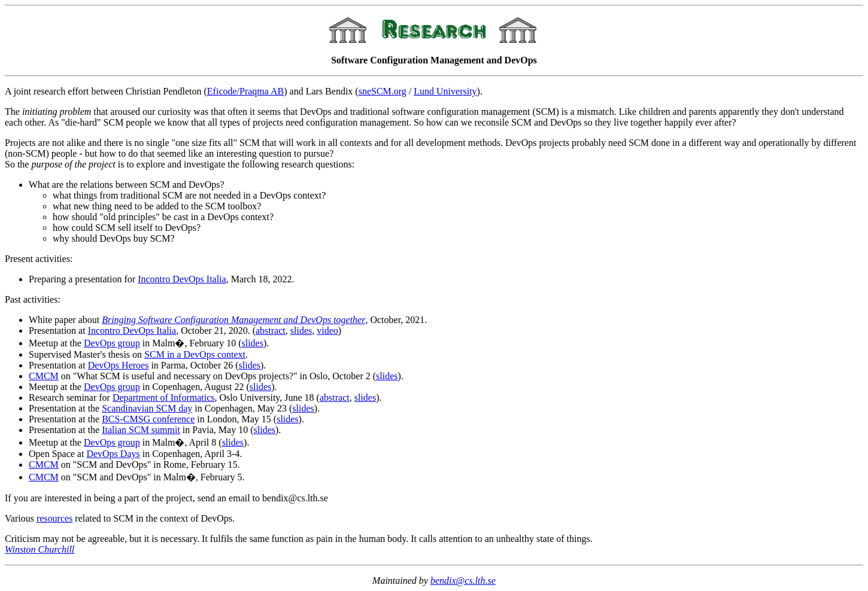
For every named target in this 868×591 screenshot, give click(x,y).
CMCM (44, 376)
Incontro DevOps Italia (182, 279)
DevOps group (112, 343)
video (327, 330)
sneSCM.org (383, 91)
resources (54, 518)
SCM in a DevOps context (195, 354)
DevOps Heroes (119, 365)
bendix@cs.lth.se (463, 581)
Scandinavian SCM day (147, 408)
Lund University (445, 91)
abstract (271, 330)
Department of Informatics (164, 397)
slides (301, 330)
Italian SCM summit (141, 430)
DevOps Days (113, 454)
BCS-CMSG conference (148, 419)
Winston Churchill (40, 549)
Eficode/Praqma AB (245, 91)
